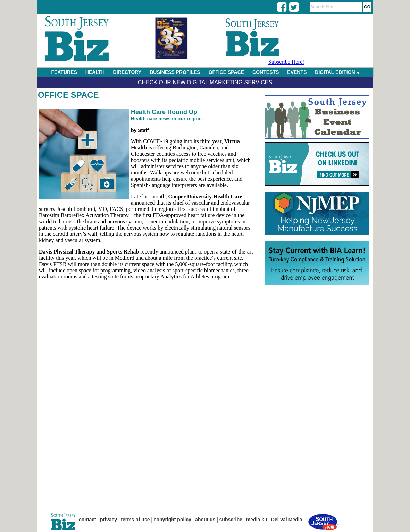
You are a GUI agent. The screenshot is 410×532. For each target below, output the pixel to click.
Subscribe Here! (286, 62)
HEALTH (95, 72)
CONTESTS (266, 72)
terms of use (135, 520)
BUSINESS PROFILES (175, 72)
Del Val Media (287, 520)
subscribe (231, 520)
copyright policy (173, 520)
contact (87, 520)
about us (205, 520)
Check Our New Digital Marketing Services (205, 82)
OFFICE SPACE (226, 72)
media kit (257, 520)
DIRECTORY (127, 72)
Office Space (68, 95)
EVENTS (297, 72)
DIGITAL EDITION (337, 72)
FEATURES (64, 72)
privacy (108, 520)
